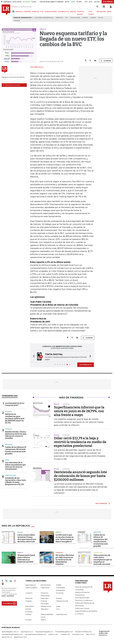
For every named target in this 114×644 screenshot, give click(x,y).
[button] (33, 357)
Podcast (28, 614)
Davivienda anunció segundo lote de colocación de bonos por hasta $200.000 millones (80, 476)
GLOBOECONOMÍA (51, 12)
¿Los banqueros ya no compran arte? (15, 404)
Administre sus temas (11, 85)
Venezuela (59, 18)
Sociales (28, 620)
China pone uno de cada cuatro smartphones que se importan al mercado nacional (103, 560)
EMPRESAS (35, 12)
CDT (67, 18)
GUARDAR (106, 61)
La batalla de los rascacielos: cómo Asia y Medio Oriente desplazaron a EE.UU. (15, 481)
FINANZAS (19, 12)
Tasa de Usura (75, 18)
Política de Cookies (82, 608)
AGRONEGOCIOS (63, 12)
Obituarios (45, 609)
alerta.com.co (7, 637)
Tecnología (98, 553)
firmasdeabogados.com (64, 632)
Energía (58, 532)
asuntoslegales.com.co (10, 632)
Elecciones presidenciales (44, 18)
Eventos (59, 598)
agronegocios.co (27, 632)
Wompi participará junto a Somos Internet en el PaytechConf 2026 (26, 559)
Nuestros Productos (82, 592)
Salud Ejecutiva (62, 614)
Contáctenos (80, 595)
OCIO (42, 12)
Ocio (58, 609)
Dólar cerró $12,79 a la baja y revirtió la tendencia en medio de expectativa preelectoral (80, 442)
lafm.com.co (91, 634)
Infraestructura (46, 606)
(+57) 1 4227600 (8, 596)
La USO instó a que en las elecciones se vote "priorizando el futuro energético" (65, 538)
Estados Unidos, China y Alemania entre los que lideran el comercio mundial (16, 435)
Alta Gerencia (46, 585)
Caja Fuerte (45, 588)
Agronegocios (31, 585)
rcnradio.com (65, 634)
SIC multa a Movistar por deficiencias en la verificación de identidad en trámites (65, 560)
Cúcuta (101, 18)
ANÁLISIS (73, 12)
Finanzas (28, 601)
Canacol (17, 21)
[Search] (97, 7)
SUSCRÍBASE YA (86, 365)
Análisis (59, 585)
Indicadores (30, 606)
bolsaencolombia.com (83, 632)
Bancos (20, 553)
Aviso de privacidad (82, 598)
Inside (58, 606)
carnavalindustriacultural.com (35, 634)
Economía (60, 593)
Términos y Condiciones (84, 600)
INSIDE (109, 12)
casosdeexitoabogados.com (12, 634)
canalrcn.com (53, 634)
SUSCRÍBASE (108, 2)
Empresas (29, 598)
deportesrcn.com (20, 637)
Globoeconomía (62, 601)
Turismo (93, 18)
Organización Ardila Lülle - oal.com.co (104, 633)
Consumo (29, 593)
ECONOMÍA (27, 12)
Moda (7, 460)
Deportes (9, 445)
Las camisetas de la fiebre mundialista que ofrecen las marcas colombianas (15, 466)
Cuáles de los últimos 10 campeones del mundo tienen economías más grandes (16, 450)
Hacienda (8, 412)
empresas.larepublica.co (44, 632)
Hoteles (85, 18)
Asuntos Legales (31, 588)
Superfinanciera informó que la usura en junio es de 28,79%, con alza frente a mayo (79, 411)
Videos (43, 620)
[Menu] (14, 11)
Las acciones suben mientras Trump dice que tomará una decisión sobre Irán (27, 538)
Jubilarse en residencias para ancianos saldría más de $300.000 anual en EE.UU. (15, 418)
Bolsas (20, 532)
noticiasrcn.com (78, 634)
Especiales (45, 598)
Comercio (9, 429)
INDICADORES (101, 12)
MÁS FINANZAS (101, 503)
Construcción (10, 475)
